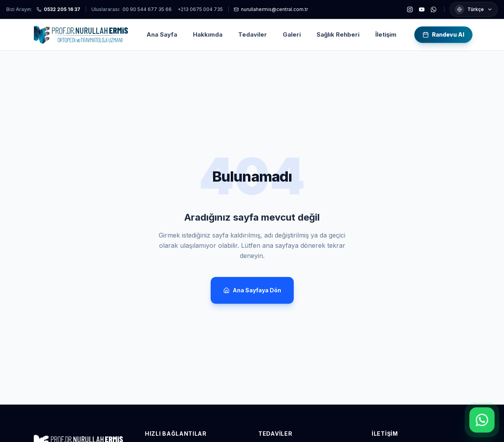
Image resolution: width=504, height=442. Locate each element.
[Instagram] (410, 9)
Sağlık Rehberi (338, 34)
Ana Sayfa (162, 34)
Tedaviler (253, 34)
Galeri (292, 34)
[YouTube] (422, 9)
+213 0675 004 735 (200, 9)
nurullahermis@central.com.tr (271, 9)
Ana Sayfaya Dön (252, 290)
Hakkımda (208, 34)
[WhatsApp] (434, 9)
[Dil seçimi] (474, 9)
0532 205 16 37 (58, 9)
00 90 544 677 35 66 (147, 9)
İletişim (386, 34)
